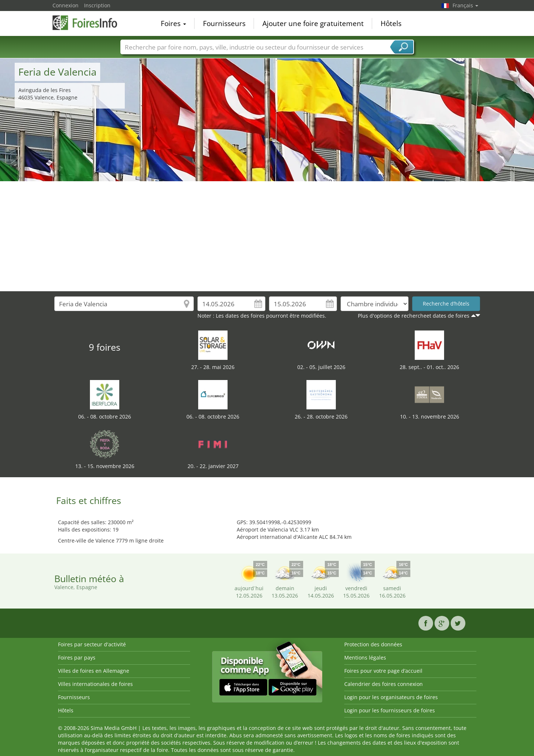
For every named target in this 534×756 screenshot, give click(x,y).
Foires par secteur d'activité (92, 644)
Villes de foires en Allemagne (94, 671)
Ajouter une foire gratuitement (313, 23)
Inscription (97, 5)
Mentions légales (365, 658)
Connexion (66, 5)
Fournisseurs (224, 23)
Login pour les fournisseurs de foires (390, 710)
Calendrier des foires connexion (384, 684)
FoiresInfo (89, 23)
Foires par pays (77, 658)
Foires (173, 23)
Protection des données (373, 644)
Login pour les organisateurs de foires (391, 697)
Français (465, 5)
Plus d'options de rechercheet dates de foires (414, 316)
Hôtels (391, 23)
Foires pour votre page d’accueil (383, 671)
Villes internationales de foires (95, 684)
